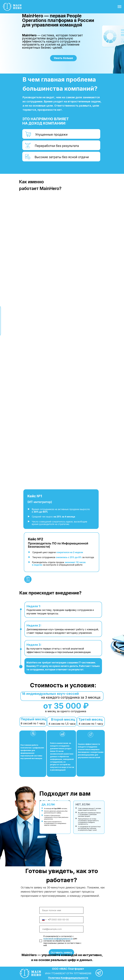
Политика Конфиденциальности (68, 978)
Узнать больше (63, 58)
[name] (61, 910)
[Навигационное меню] (119, 7)
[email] (61, 929)
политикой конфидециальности (58, 938)
